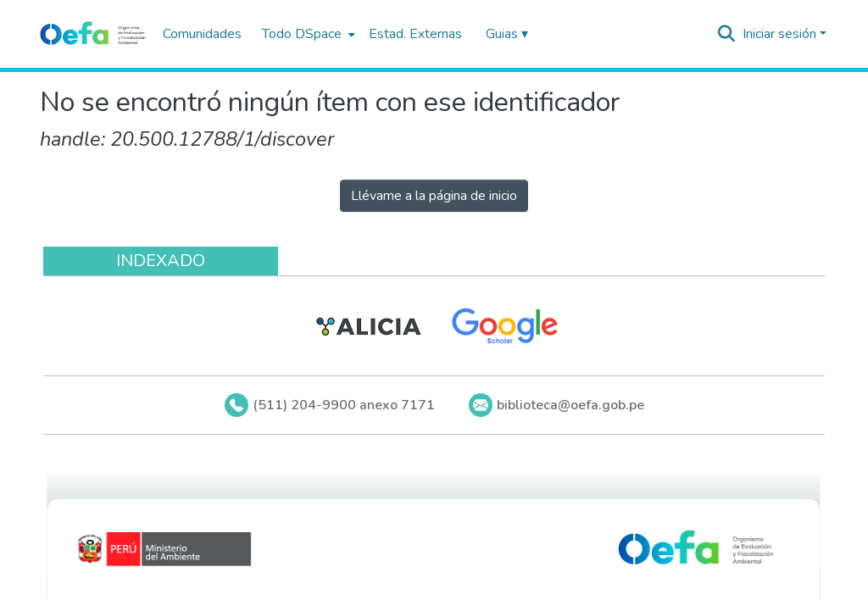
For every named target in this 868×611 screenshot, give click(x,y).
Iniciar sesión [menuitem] (779, 34)
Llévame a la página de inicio (434, 196)
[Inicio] (93, 34)
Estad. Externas (415, 34)
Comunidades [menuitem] (202, 34)
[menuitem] (307, 34)
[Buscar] (727, 34)
